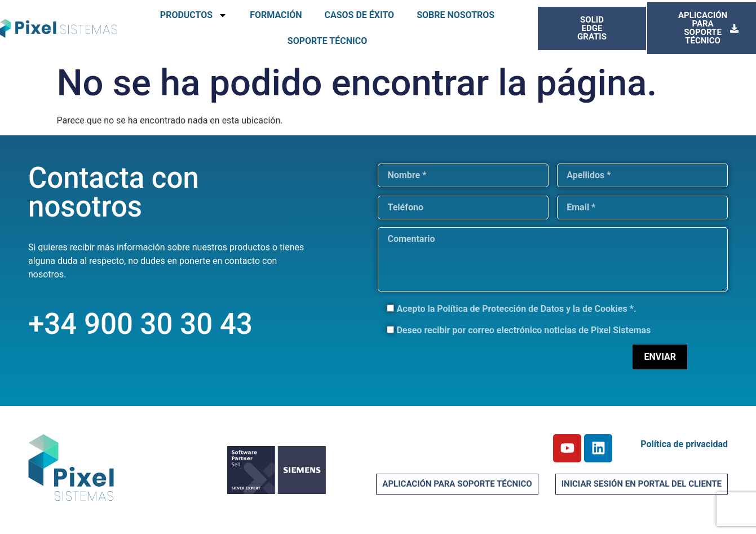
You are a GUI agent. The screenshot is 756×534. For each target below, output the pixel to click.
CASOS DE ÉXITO (359, 15)
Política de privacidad (684, 444)
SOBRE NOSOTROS (456, 15)
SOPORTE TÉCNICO (327, 41)
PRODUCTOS (194, 15)
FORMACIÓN (276, 15)
